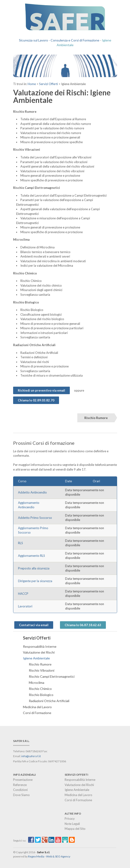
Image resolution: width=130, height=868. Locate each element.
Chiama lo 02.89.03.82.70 (36, 400)
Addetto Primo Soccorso (35, 518)
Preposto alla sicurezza (34, 568)
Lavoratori (25, 606)
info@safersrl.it (31, 756)
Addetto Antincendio (32, 492)
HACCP (23, 594)
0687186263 (34, 751)
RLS (20, 543)
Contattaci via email (34, 625)
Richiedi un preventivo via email (41, 390)
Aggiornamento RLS (32, 556)
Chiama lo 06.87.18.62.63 (83, 625)
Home (32, 84)
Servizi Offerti (48, 84)
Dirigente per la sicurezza (35, 581)
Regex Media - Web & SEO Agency (49, 856)
